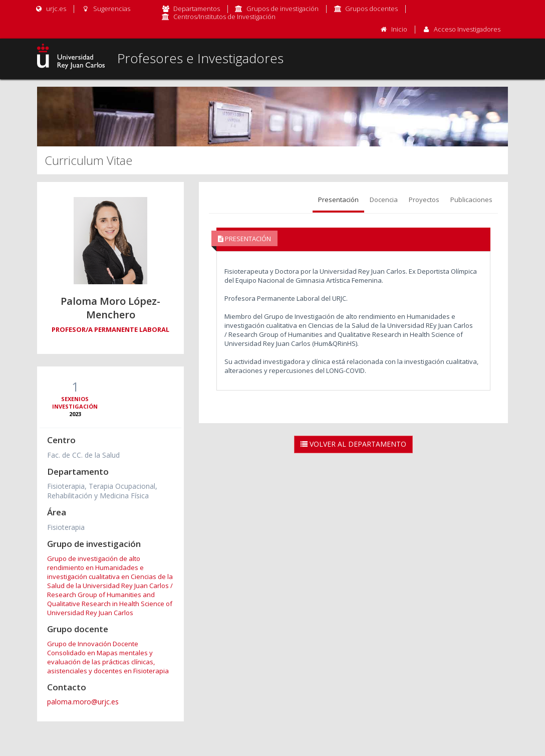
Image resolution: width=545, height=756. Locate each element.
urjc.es (50, 9)
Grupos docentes (371, 9)
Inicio (399, 29)
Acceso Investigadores (467, 29)
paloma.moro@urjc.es (83, 702)
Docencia (384, 200)
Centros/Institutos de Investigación (224, 17)
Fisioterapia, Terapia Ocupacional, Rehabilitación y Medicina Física (102, 491)
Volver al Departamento (353, 444)
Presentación (338, 200)
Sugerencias (105, 9)
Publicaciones (471, 200)
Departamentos (197, 9)
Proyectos (424, 200)
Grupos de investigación (283, 9)
